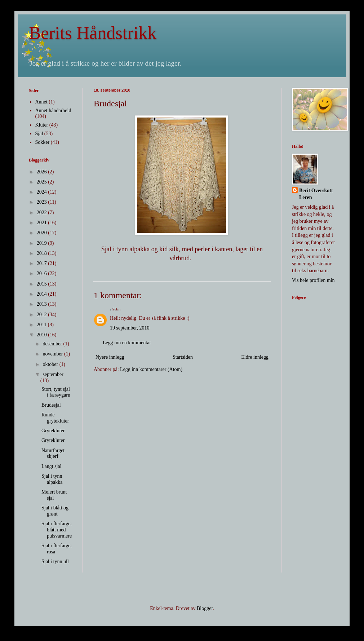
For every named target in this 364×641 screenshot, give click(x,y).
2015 (43, 284)
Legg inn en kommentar (127, 343)
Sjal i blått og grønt (55, 511)
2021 (43, 223)
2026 (43, 172)
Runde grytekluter (55, 418)
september (53, 374)
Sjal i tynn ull (55, 562)
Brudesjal (51, 405)
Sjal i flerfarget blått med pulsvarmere (57, 530)
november (53, 354)
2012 (43, 315)
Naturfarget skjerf (53, 454)
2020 (43, 233)
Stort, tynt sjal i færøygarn (56, 392)
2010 (43, 335)
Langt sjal (52, 466)
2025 (43, 182)
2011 (42, 325)
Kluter (42, 125)
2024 (43, 192)
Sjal (39, 134)
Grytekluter (53, 431)
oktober (51, 364)
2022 (43, 213)
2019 (43, 243)
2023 (43, 202)
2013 (43, 304)
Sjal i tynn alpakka (52, 479)
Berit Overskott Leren (316, 194)
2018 (43, 253)
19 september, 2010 (130, 328)
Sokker (43, 142)
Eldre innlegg (255, 357)
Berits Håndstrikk (93, 33)
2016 (43, 273)
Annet (41, 102)
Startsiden (183, 357)
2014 (43, 294)
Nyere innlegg (110, 357)
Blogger (205, 608)
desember (53, 344)
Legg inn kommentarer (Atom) (151, 369)
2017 (43, 263)
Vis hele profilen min (313, 280)
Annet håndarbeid (53, 110)
